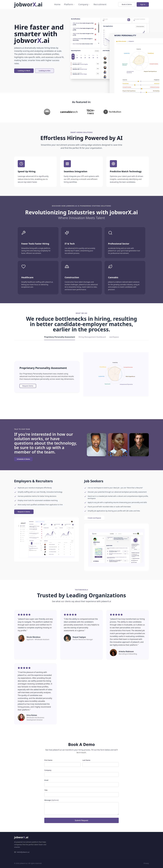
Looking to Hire (44, 71)
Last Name (86, 760)
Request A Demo (24, 512)
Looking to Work (24, 71)
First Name (48, 760)
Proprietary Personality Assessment (60, 338)
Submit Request (82, 820)
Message (51, 800)
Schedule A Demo (23, 459)
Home (57, 4)
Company (84, 4)
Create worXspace (94, 518)
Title (46, 790)
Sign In (143, 4)
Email (46, 780)
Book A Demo (127, 4)
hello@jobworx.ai (22, 852)
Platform (69, 4)
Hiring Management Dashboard (92, 337)
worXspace (114, 337)
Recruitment (100, 4)
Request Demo (28, 386)
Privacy (146, 863)
